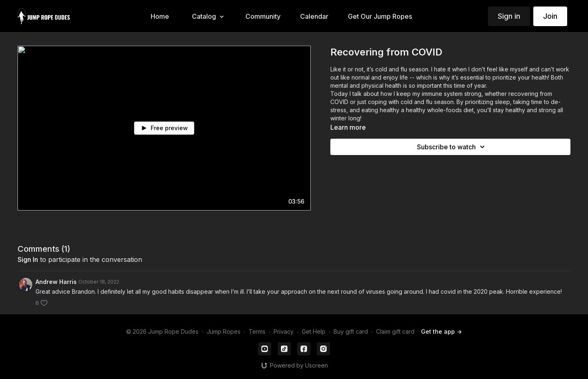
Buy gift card (351, 331)
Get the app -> (441, 331)
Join (550, 16)
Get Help (314, 331)
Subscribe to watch (452, 147)
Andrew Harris (56, 282)
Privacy (284, 331)
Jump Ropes (224, 331)
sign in (28, 259)
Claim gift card (395, 331)
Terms (257, 331)
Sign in (509, 16)
